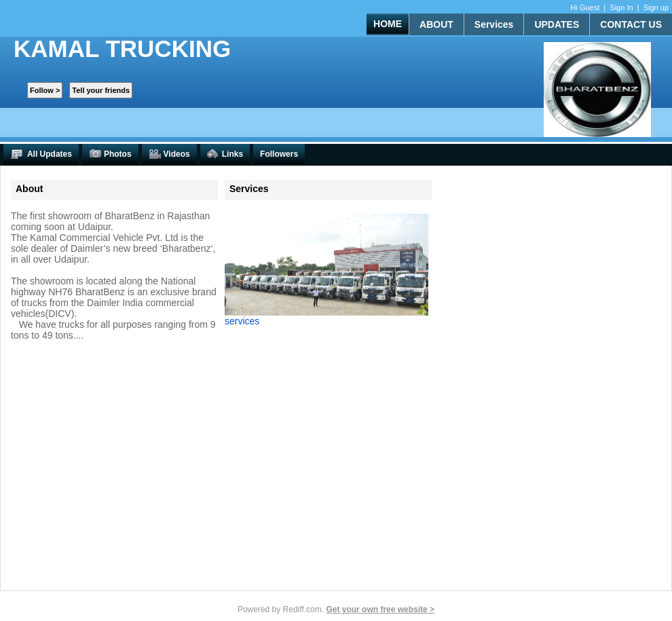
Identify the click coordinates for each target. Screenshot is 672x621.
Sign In (621, 7)
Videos (169, 154)
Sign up (656, 7)
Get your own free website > (380, 609)
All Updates (41, 154)
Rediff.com (302, 609)
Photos (110, 154)
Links (225, 154)
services (242, 321)
